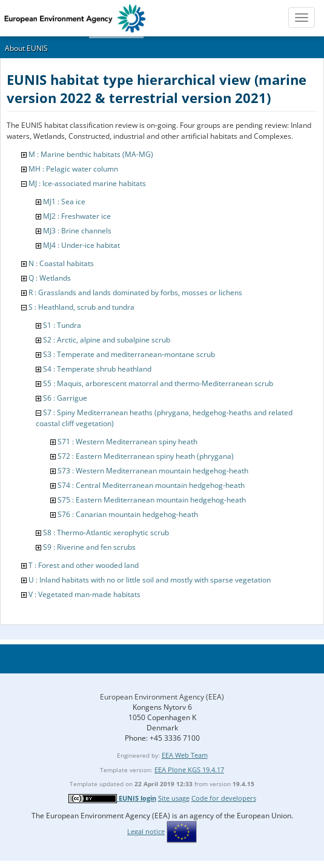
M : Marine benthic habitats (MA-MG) (91, 154)
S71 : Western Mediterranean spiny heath (127, 442)
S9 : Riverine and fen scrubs (89, 547)
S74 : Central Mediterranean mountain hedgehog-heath (151, 485)
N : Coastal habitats (61, 263)
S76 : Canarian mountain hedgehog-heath (128, 514)
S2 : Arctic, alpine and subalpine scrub (107, 340)
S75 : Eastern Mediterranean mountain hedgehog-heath (152, 500)
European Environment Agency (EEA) (162, 697)
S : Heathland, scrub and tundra (81, 307)
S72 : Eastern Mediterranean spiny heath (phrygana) (146, 456)
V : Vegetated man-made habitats (84, 594)
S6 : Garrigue (65, 398)
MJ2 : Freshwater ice (77, 216)
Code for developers (224, 798)
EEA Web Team (185, 755)
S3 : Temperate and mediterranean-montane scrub (129, 354)
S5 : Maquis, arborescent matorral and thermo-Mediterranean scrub (158, 383)
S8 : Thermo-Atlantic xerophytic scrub (106, 532)
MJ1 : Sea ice (64, 202)
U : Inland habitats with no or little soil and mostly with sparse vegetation (150, 580)
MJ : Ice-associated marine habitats (87, 183)
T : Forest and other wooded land (84, 565)
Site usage (174, 798)
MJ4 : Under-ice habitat (81, 245)
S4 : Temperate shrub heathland (97, 369)
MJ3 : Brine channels (77, 231)
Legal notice (146, 831)
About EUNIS (26, 48)
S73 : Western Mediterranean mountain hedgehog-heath (153, 471)
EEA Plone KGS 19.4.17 (189, 770)
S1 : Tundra (62, 325)
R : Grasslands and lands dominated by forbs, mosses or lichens (135, 292)
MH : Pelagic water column (73, 169)
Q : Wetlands (50, 278)
